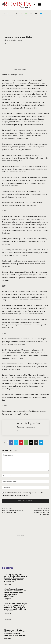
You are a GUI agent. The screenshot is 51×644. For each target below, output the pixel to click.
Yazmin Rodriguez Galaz (18, 37)
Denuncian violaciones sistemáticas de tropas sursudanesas (41, 513)
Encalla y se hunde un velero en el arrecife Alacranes (13, 512)
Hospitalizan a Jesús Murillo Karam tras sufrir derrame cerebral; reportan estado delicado (15, 633)
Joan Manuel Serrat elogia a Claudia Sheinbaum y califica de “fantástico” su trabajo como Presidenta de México (16, 607)
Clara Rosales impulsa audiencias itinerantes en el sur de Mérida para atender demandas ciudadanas (15, 593)
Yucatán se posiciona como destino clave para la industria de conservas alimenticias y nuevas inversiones (16, 578)
